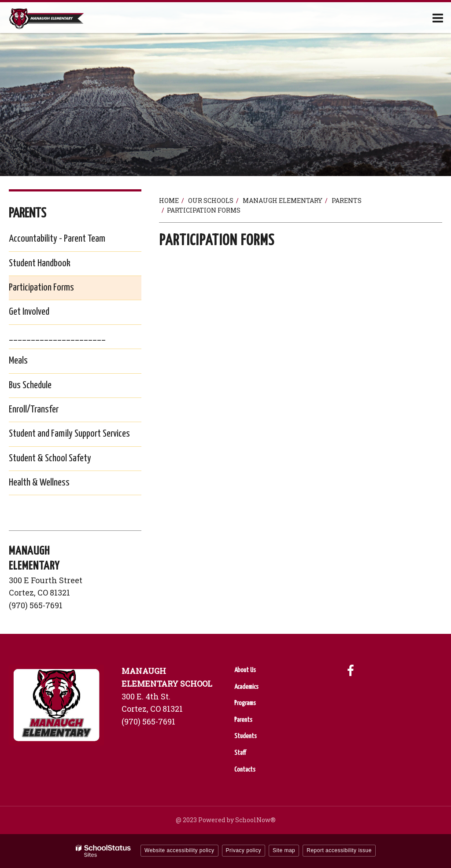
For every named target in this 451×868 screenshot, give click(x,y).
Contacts (245, 770)
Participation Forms (41, 288)
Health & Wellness (53, 484)
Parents (347, 200)
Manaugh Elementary (283, 200)
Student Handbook (54, 265)
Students (246, 736)
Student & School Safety (64, 460)
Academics (246, 687)
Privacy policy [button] (244, 850)
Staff (240, 753)
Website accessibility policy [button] (179, 850)
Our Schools (211, 200)
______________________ (57, 337)
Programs (245, 703)
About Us (245, 670)
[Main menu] (438, 18)
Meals (32, 362)
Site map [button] (284, 850)
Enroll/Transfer (48, 411)
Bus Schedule (44, 387)
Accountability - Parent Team (57, 239)
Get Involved (29, 312)
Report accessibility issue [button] (339, 850)
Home (169, 200)
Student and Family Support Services (75, 436)
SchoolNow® (255, 820)
